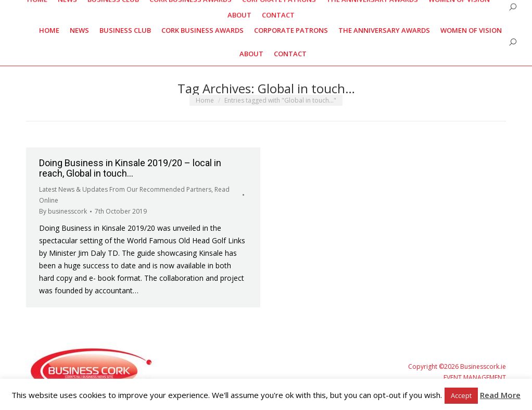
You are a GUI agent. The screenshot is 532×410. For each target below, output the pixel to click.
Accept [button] (461, 395)
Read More (500, 395)
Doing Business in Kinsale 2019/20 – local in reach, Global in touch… (130, 168)
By (63, 211)
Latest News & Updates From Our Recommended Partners (125, 189)
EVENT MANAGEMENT (475, 377)
